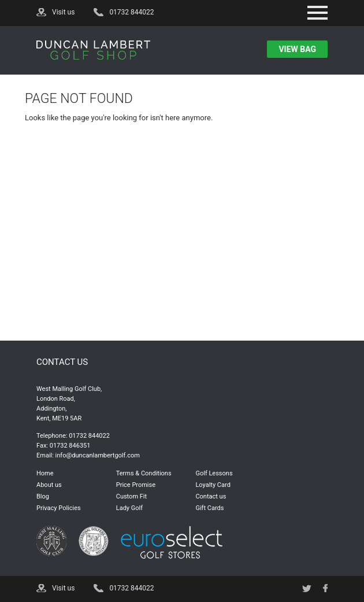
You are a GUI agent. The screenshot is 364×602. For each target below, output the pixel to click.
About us (49, 485)
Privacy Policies (59, 508)
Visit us (63, 12)
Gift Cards (209, 508)
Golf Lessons (214, 473)
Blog (43, 496)
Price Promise (136, 485)
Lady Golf (129, 508)
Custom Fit (131, 496)
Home (45, 473)
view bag (297, 49)
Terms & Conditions (144, 473)
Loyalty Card (213, 485)
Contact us (211, 496)
